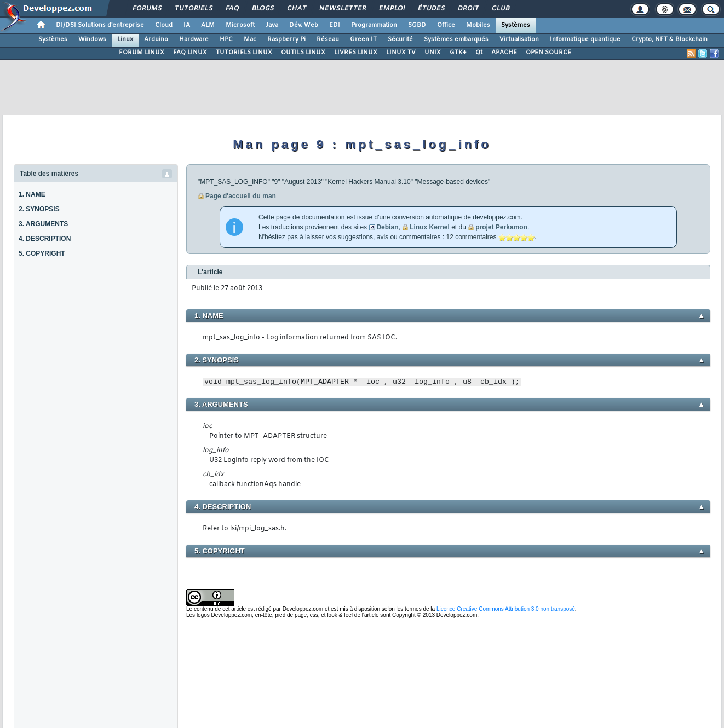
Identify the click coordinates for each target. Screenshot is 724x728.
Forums (146, 9)
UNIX (433, 53)
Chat (296, 9)
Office (446, 25)
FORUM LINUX (142, 53)
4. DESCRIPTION (45, 239)
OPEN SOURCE (548, 53)
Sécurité (400, 39)
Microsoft (240, 25)
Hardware (194, 39)
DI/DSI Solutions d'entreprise (100, 25)
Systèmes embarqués (456, 39)
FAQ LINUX (190, 53)
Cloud (164, 25)
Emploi (391, 9)
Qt (479, 53)
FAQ (232, 9)
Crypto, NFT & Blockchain (670, 39)
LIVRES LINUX (356, 53)
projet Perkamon (501, 227)
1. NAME (32, 194)
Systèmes (516, 25)
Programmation (374, 25)
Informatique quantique (585, 39)
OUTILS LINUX (303, 53)
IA (187, 25)
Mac (250, 39)
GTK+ (458, 53)
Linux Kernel (430, 227)
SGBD (417, 25)
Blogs (262, 9)
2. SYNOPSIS (39, 209)
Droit (468, 9)
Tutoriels (193, 9)
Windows (92, 39)
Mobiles (478, 25)
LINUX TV (401, 53)
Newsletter (342, 9)
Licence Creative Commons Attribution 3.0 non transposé (506, 609)
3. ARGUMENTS (43, 224)
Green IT (363, 39)
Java (272, 25)
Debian (387, 227)
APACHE (504, 53)
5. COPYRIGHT (42, 253)
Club (500, 9)
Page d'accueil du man (241, 196)
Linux (125, 39)
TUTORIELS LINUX (244, 53)
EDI (335, 25)
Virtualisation (519, 39)
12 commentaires (471, 237)
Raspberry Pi (286, 39)
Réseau (328, 39)
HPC (226, 39)
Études (431, 9)
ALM (208, 25)
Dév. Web (304, 25)
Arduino (156, 39)
